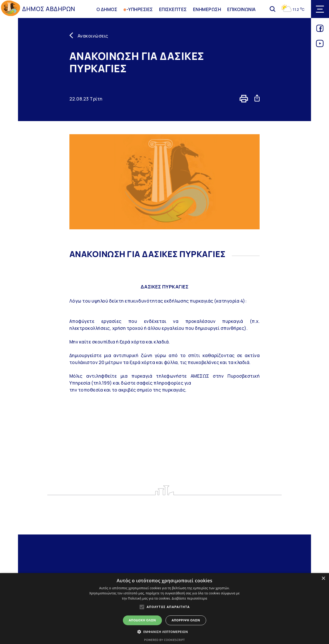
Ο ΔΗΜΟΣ (107, 9)
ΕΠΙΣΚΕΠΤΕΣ (173, 9)
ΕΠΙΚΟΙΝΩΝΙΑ (241, 9)
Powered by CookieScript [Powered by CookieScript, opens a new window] (164, 640)
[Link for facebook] (320, 30)
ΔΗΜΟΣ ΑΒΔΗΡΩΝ (49, 9)
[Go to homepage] (11, 9)
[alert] (164, 609)
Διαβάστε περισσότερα (189, 598)
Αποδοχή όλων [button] (142, 620)
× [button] (323, 579)
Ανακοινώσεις (93, 36)
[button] (164, 632)
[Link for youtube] (320, 45)
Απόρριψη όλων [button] (186, 620)
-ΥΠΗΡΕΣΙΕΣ (138, 9)
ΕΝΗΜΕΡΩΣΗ (207, 9)
